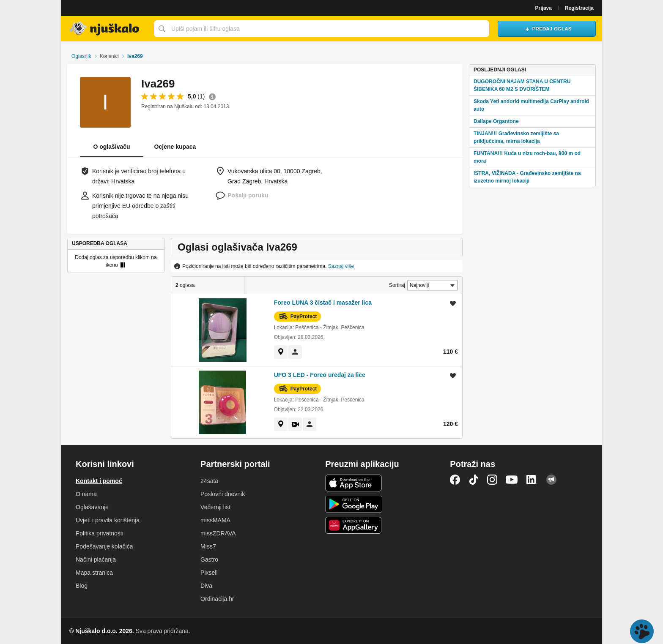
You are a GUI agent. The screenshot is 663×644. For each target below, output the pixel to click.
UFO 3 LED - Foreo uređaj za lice (320, 375)
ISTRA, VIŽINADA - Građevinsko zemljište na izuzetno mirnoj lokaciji (527, 177)
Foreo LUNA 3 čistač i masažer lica (323, 303)
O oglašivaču (111, 147)
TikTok (474, 480)
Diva (206, 586)
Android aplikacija (354, 504)
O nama (86, 494)
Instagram (492, 480)
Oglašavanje (92, 507)
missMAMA (215, 520)
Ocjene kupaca (175, 147)
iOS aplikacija (354, 483)
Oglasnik (81, 56)
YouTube (512, 480)
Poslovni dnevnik (223, 494)
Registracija (579, 8)
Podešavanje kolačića (104, 546)
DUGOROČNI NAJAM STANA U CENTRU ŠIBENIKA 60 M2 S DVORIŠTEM (522, 85)
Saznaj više (341, 266)
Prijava (544, 8)
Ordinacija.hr (217, 599)
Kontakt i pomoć (99, 481)
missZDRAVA (218, 533)
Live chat (642, 631)
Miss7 (208, 546)
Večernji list (215, 507)
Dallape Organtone (496, 121)
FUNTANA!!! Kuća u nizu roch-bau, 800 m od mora (527, 157)
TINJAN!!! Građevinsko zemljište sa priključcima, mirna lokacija (516, 137)
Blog (82, 586)
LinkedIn (532, 480)
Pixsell (209, 573)
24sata (209, 481)
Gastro (209, 559)
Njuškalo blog (551, 480)
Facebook (455, 480)
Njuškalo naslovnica (105, 29)
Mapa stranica (94, 573)
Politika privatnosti (100, 533)
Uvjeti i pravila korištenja (108, 520)
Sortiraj (397, 285)
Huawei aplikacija (354, 525)
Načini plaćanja (96, 559)
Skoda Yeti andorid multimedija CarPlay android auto (531, 105)
